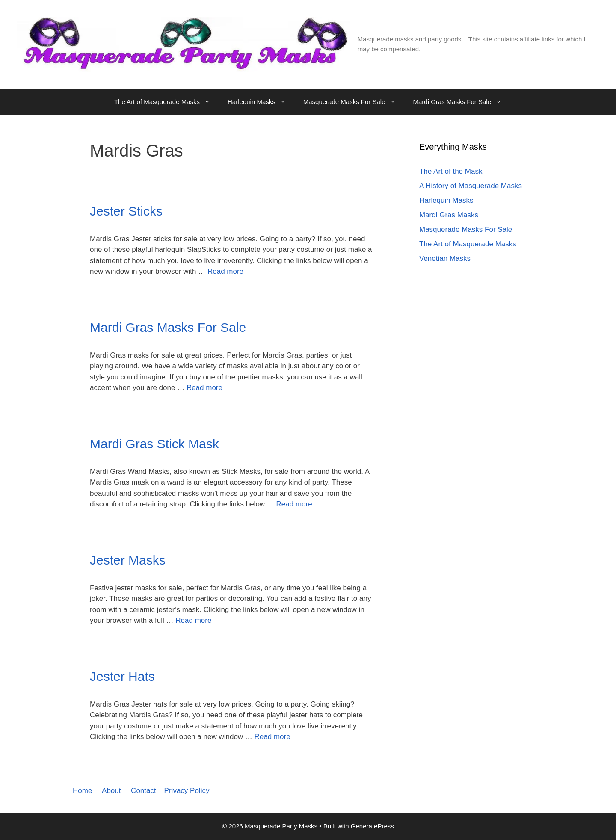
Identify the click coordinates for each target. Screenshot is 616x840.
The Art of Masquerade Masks (167, 102)
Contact (144, 791)
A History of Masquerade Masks (471, 186)
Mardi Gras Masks (449, 215)
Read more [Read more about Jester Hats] (272, 737)
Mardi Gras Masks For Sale (462, 102)
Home (82, 791)
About (111, 791)
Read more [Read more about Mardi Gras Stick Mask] (294, 504)
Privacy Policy (187, 791)
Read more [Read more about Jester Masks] (193, 620)
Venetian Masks (445, 259)
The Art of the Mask (451, 171)
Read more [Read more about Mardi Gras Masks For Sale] (204, 388)
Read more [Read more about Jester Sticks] (225, 271)
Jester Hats (122, 676)
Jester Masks (128, 560)
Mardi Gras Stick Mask (154, 444)
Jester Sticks (126, 211)
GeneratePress (372, 826)
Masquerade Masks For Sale (354, 102)
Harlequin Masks (261, 102)
